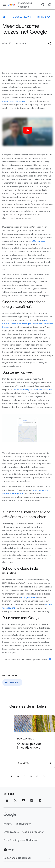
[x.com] (15, 800)
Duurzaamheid (12, 682)
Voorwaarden (23, 824)
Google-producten (33, 832)
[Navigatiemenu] (5, 5)
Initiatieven (44, 17)
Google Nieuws (22, 17)
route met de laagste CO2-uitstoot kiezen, (32, 389)
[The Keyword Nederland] (4, 17)
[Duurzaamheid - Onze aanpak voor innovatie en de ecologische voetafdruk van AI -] (33, 741)
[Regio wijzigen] (27, 858)
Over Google (11, 832)
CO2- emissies (38, 241)
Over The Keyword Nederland (21, 840)
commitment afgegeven (14, 101)
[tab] (11, 776)
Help (9, 850)
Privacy (8, 824)
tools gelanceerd (29, 597)
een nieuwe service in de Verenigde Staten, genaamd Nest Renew (27, 324)
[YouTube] (23, 800)
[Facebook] (32, 800)
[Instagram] (7, 800)
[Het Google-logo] (10, 815)
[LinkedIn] (40, 800)
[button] (49, 43)
